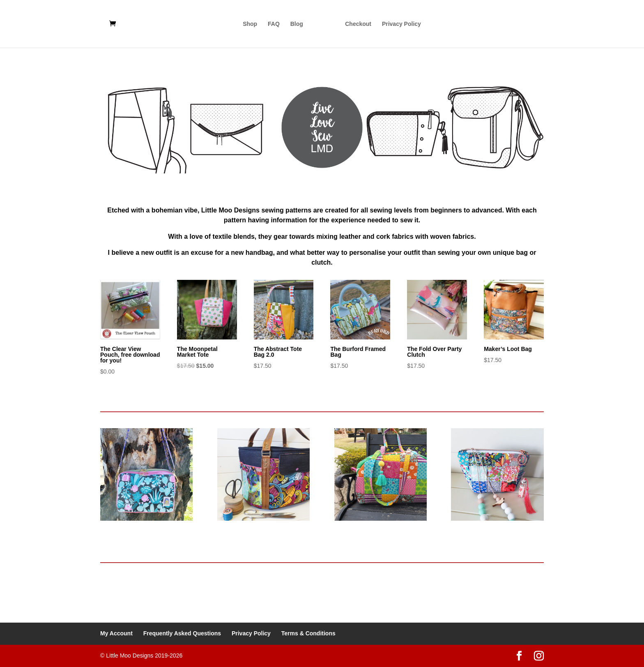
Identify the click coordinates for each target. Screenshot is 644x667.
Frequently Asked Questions (182, 633)
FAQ (274, 24)
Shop (250, 24)
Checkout (358, 24)
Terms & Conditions (308, 633)
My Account (116, 633)
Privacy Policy (401, 24)
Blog (297, 24)
